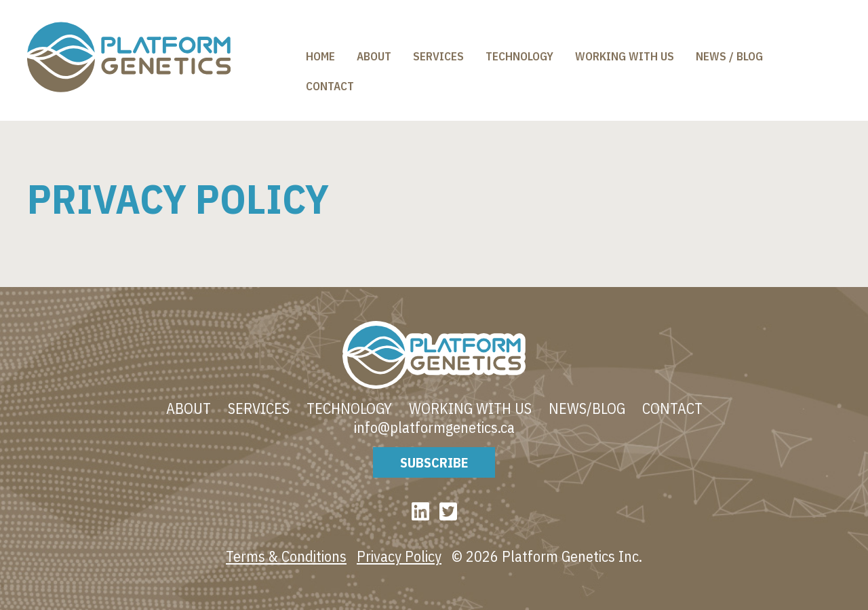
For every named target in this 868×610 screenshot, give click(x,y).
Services (438, 56)
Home (320, 56)
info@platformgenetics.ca (434, 427)
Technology (519, 56)
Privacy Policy (399, 556)
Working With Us (625, 56)
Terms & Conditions (286, 556)
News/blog (587, 408)
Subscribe (434, 462)
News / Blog (729, 56)
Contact (330, 86)
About (374, 56)
